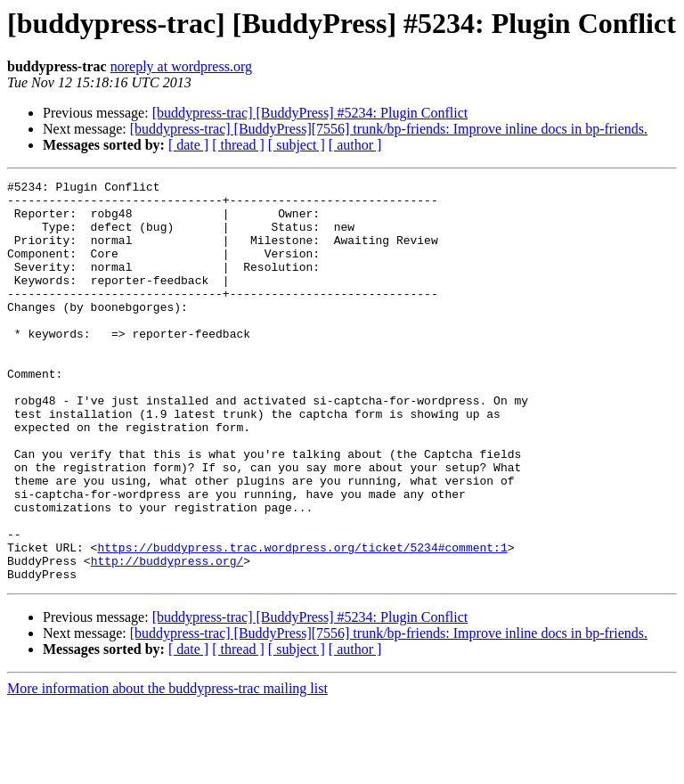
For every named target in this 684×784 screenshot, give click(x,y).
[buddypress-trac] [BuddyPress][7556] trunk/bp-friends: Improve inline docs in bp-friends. (389, 129)
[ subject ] (297, 145)
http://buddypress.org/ (167, 638)
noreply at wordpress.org (181, 66)
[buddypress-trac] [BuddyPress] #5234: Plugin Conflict (310, 113)
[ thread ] (238, 145)
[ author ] (355, 145)
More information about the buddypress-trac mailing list (167, 768)
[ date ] (188, 145)
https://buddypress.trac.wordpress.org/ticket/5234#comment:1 (302, 622)
